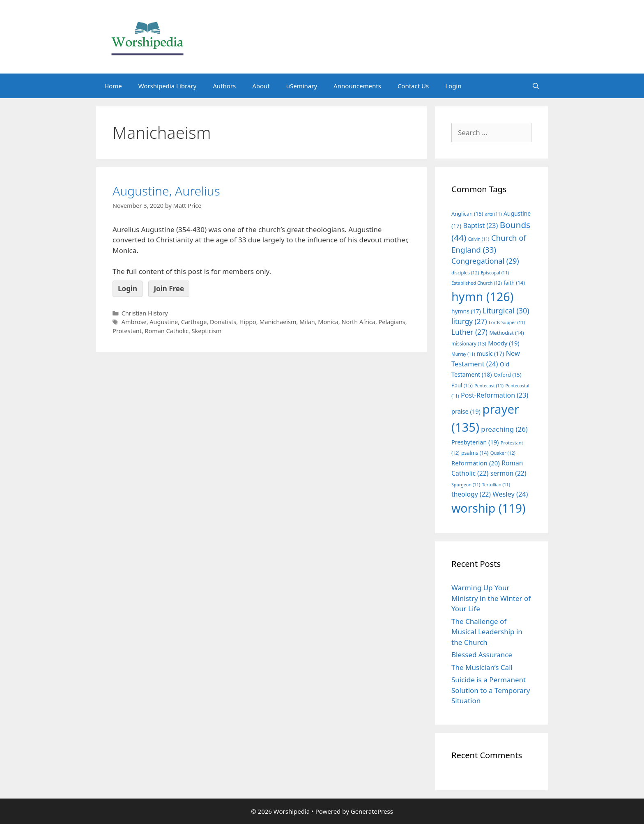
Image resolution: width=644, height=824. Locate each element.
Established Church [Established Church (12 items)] (477, 283)
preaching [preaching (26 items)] (504, 429)
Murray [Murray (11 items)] (463, 354)
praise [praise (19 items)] (466, 411)
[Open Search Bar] (536, 86)
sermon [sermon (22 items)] (508, 473)
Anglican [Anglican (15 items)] (467, 214)
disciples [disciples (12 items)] (465, 273)
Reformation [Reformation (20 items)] (476, 463)
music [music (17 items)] (490, 353)
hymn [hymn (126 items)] (482, 296)
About (261, 86)
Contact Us (413, 86)
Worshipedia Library (167, 86)
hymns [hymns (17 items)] (466, 311)
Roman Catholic (166, 331)
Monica (328, 322)
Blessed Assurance (482, 655)
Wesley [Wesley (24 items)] (510, 494)
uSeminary (302, 86)
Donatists (223, 322)
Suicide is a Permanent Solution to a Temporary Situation (491, 690)
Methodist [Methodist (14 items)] (506, 333)
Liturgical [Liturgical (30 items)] (506, 311)
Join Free (169, 289)
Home (113, 86)
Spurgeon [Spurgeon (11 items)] (466, 485)
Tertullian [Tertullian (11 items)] (496, 485)
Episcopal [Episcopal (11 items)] (495, 273)
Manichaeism (278, 322)
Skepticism (207, 331)
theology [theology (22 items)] (471, 494)
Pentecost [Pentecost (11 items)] (489, 386)
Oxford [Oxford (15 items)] (507, 375)
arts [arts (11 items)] (493, 214)
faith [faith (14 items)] (514, 283)
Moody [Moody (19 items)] (504, 343)
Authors (224, 86)
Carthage (194, 322)
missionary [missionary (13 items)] (469, 343)
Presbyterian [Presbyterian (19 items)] (475, 442)
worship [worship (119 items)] (489, 508)
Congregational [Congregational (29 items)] (485, 261)
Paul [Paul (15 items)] (462, 385)
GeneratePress (372, 811)
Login (453, 86)
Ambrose (134, 322)
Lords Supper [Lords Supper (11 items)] (507, 322)
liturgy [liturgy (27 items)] (469, 321)
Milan (307, 322)
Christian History (145, 313)
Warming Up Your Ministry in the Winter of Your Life (491, 598)
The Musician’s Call (482, 667)
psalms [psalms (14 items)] (475, 453)
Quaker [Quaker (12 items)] (503, 453)
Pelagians (392, 322)
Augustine (164, 322)
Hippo (248, 322)
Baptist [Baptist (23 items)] (481, 226)
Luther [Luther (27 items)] (469, 332)
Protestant (127, 331)
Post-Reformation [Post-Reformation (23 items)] (494, 395)
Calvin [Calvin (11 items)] (479, 239)
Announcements (357, 86)
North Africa (358, 322)
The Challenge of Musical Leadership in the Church (487, 632)
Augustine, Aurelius (166, 191)
